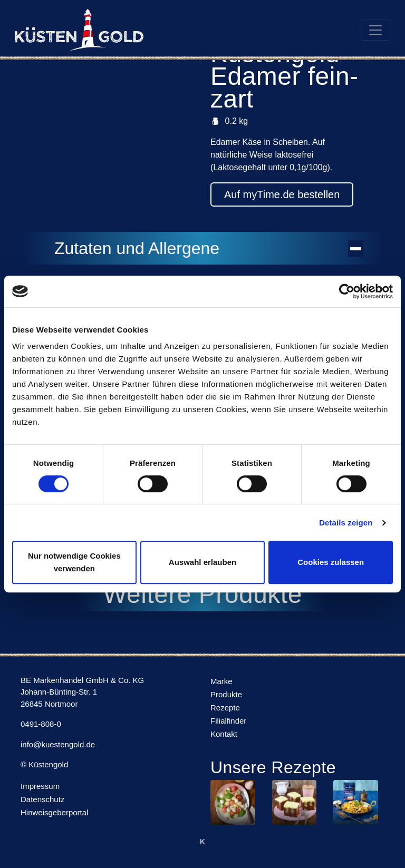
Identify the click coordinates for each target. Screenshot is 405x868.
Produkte (226, 694)
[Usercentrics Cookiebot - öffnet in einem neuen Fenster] (347, 291)
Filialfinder (228, 721)
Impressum (40, 786)
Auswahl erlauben (202, 562)
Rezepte (225, 708)
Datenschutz (42, 799)
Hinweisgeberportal (54, 812)
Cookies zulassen (331, 562)
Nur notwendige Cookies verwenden (74, 562)
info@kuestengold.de (58, 744)
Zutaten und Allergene (209, 248)
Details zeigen (346, 523)
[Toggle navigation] (375, 30)
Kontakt (224, 734)
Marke (221, 681)
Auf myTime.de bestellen (282, 194)
